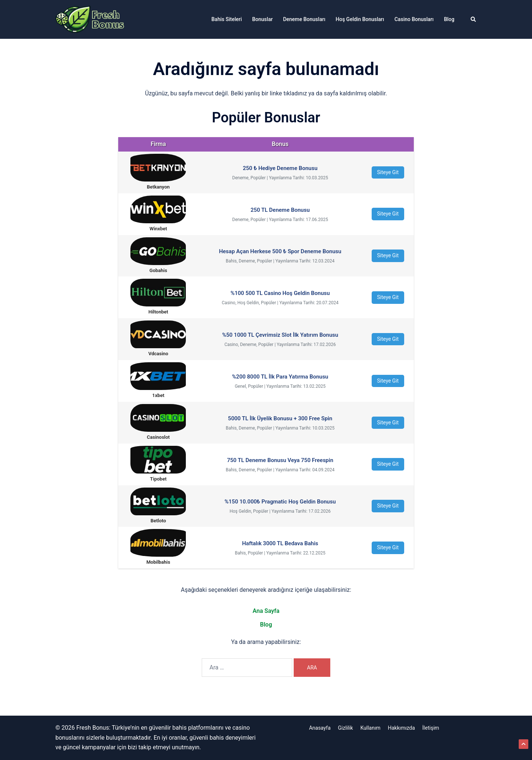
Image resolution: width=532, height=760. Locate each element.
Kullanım (370, 728)
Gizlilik (346, 728)
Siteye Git (388, 172)
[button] (474, 19)
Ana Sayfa (266, 611)
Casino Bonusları (414, 19)
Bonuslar (263, 19)
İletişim (431, 728)
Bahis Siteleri (226, 19)
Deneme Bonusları (304, 19)
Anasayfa (320, 728)
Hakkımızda (401, 728)
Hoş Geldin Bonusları (360, 19)
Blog (449, 19)
